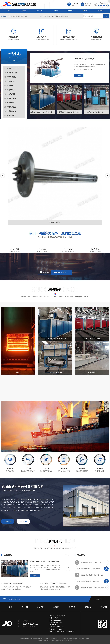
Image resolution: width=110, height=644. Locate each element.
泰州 (63, 641)
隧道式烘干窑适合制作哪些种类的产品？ (92, 575)
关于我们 (24, 11)
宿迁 (48, 641)
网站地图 (49, 16)
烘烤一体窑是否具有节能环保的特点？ (88, 581)
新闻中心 (70, 11)
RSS (53, 16)
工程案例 (55, 11)
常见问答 (81, 555)
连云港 (51, 641)
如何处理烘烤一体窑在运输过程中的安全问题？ (94, 588)
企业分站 (43, 16)
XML (56, 16)
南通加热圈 (11, 90)
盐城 (57, 641)
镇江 (68, 641)
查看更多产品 (12, 116)
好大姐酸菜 (12, 599)
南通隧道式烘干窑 (13, 68)
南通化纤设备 (12, 98)
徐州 (45, 641)
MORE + (68, 555)
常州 (71, 641)
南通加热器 (11, 94)
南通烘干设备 (12, 111)
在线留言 (86, 11)
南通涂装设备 (12, 107)
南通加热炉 (11, 103)
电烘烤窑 (10, 16)
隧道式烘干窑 (17, 16)
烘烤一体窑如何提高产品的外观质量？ (92, 563)
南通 (66, 641)
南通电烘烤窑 (12, 77)
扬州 (60, 641)
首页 (9, 11)
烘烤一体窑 (24, 16)
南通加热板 (11, 81)
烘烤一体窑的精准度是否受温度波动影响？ (90, 569)
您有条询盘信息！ (64, 16)
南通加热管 (11, 86)
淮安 (55, 641)
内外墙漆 (18, 599)
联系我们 (101, 11)
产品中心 (40, 11)
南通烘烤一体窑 (12, 73)
